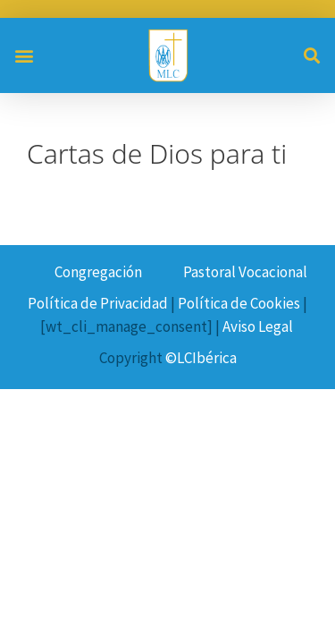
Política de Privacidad (98, 303)
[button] (24, 55)
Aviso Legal (258, 326)
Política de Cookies (239, 303)
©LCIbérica (201, 358)
